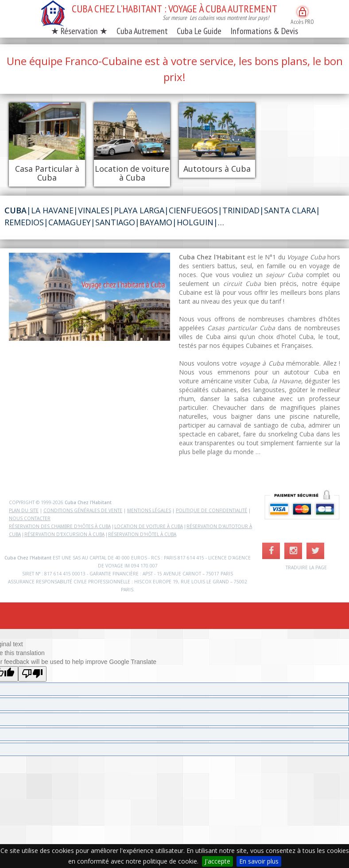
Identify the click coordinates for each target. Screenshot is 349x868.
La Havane (52, 210)
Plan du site (24, 510)
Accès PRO (302, 16)
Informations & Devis (264, 31)
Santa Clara (290, 210)
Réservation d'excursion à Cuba (64, 534)
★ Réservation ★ (79, 31)
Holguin (195, 222)
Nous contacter (30, 518)
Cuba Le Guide (199, 31)
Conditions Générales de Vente (83, 510)
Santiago (115, 222)
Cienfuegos (193, 210)
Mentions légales (149, 510)
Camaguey (70, 222)
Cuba (16, 210)
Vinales (94, 210)
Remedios (24, 222)
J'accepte (217, 861)
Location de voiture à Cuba (149, 526)
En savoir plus (259, 861)
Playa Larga (139, 210)
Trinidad (241, 210)
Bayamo (156, 222)
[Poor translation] (32, 674)
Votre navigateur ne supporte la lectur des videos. (89, 297)
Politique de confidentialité (211, 510)
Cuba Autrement (142, 31)
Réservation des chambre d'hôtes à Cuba (60, 526)
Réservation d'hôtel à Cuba (142, 534)
